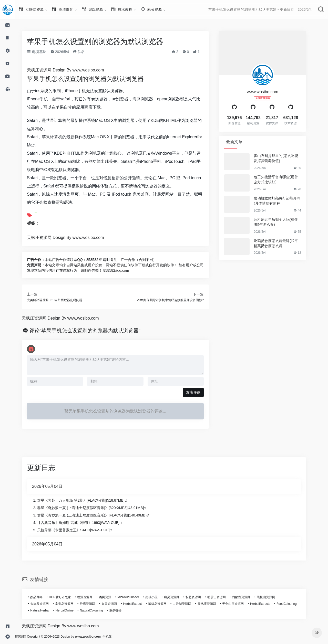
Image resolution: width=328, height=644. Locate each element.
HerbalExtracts (268, 604)
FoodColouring (294, 604)
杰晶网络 (44, 597)
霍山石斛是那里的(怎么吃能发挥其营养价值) (284, 158)
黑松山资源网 (274, 597)
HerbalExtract (140, 604)
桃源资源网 (93, 597)
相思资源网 (201, 597)
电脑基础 (44, 52)
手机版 (122, 637)
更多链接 (123, 610)
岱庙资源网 (95, 604)
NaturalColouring (99, 610)
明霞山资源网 (224, 597)
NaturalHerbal (47, 610)
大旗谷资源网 (47, 604)
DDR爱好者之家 (68, 597)
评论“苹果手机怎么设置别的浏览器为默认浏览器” (93, 331)
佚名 (87, 52)
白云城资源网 (190, 604)
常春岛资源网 (72, 604)
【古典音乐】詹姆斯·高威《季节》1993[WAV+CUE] (86, 523)
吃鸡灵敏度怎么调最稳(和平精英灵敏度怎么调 (284, 243)
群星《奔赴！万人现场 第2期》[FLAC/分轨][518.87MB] (89, 500)
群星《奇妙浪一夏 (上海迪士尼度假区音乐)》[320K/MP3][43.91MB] (98, 508)
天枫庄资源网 (214, 604)
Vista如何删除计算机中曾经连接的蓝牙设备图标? (178, 300)
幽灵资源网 (179, 597)
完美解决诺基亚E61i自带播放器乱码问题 (62, 300)
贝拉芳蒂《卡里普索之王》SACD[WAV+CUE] (81, 530)
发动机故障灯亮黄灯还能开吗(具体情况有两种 (285, 201)
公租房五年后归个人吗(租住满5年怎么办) (284, 222)
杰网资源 (113, 597)
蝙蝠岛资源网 (165, 604)
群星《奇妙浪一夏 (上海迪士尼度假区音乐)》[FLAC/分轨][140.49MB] (99, 515)
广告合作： (44, 260)
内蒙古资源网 (249, 597)
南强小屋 (159, 597)
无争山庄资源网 (241, 604)
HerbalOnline (72, 610)
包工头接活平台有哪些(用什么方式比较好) (284, 180)
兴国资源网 (117, 604)
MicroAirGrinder (136, 597)
